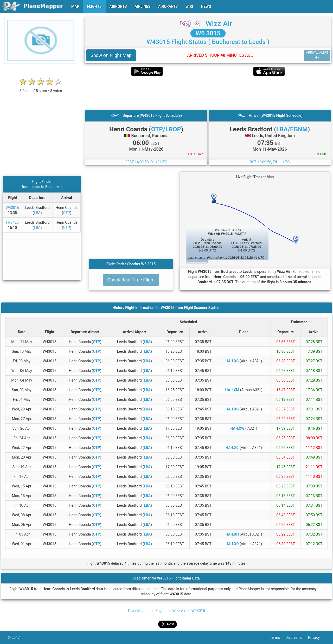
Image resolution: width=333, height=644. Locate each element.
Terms (278, 637)
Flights (161, 611)
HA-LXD (232, 544)
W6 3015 (208, 33)
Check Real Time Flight (131, 280)
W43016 (12, 208)
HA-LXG (232, 361)
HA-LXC (232, 448)
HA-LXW (238, 428)
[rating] (41, 88)
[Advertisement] (208, 93)
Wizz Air (219, 24)
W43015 (198, 611)
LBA (37, 213)
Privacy (317, 637)
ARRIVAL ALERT (317, 55)
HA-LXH (232, 534)
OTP (66, 213)
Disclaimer (297, 637)
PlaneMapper (139, 611)
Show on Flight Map (111, 55)
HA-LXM (232, 390)
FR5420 (12, 222)
